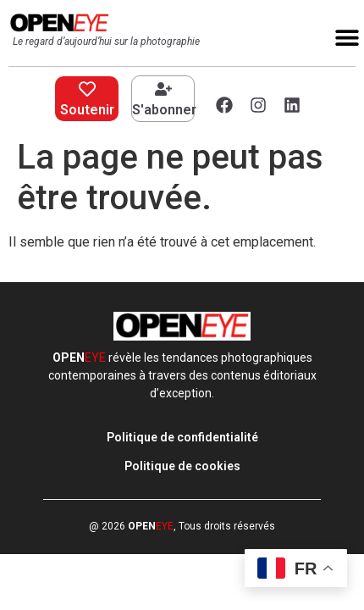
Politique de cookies (182, 466)
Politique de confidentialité (182, 437)
